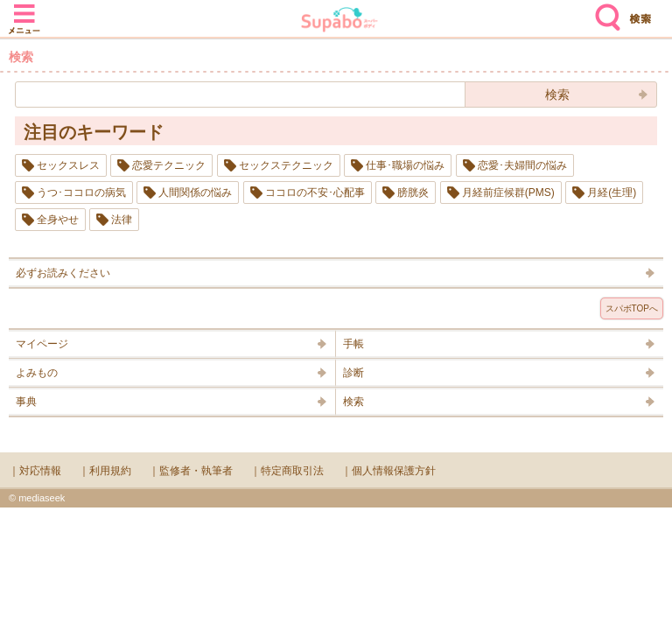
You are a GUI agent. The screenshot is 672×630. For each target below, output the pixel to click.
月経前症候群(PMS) (508, 192)
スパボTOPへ (632, 308)
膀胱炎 (413, 192)
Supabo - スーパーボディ (339, 21)
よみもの (37, 373)
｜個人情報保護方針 (388, 471)
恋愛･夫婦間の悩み (522, 165)
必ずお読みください (63, 273)
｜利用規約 (105, 471)
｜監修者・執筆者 (191, 471)
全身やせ (58, 220)
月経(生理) (612, 192)
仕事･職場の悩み (405, 165)
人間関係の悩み (195, 192)
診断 (353, 373)
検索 (604, 10)
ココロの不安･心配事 (315, 192)
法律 (122, 220)
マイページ (42, 344)
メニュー (24, 10)
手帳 (353, 344)
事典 (26, 402)
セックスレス (68, 165)
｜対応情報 (35, 471)
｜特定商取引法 (287, 471)
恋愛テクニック (169, 165)
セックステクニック (286, 165)
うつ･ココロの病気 (81, 192)
